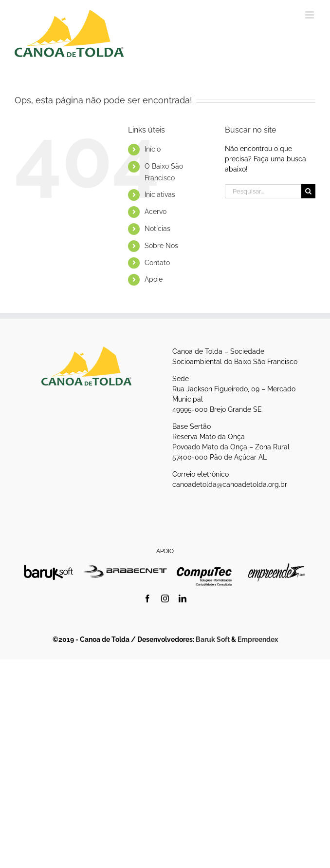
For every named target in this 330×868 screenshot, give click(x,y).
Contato (157, 263)
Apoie (154, 279)
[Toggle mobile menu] (310, 15)
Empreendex (258, 639)
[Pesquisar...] (263, 191)
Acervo (156, 212)
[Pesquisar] (308, 191)
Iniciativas (160, 194)
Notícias (157, 229)
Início (153, 149)
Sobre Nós (161, 246)
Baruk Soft (213, 639)
